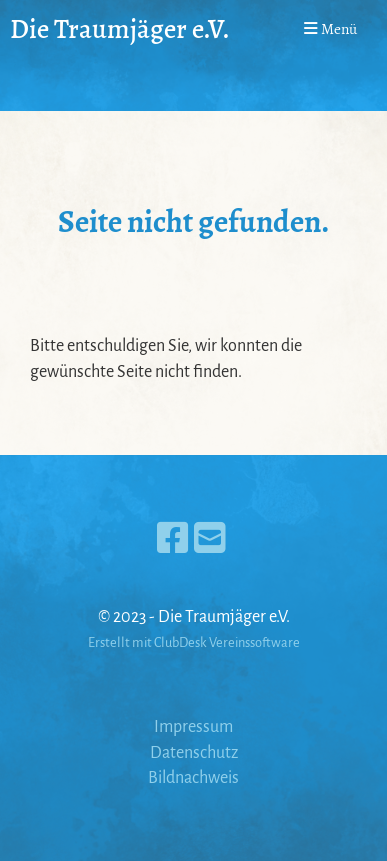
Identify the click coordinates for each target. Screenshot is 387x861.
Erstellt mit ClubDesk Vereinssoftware (194, 642)
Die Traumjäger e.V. (120, 28)
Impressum (193, 727)
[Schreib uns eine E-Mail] (210, 540)
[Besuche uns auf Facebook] (173, 540)
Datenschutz (194, 753)
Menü (330, 28)
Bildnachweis (193, 778)
